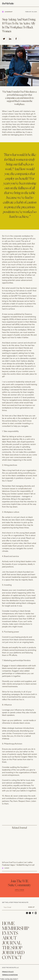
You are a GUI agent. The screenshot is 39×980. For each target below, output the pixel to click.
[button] (36, 3)
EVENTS (10, 934)
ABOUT (9, 938)
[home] (10, 3)
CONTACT (12, 958)
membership (15, 929)
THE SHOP (12, 948)
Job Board (13, 953)
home (8, 924)
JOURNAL (12, 943)
